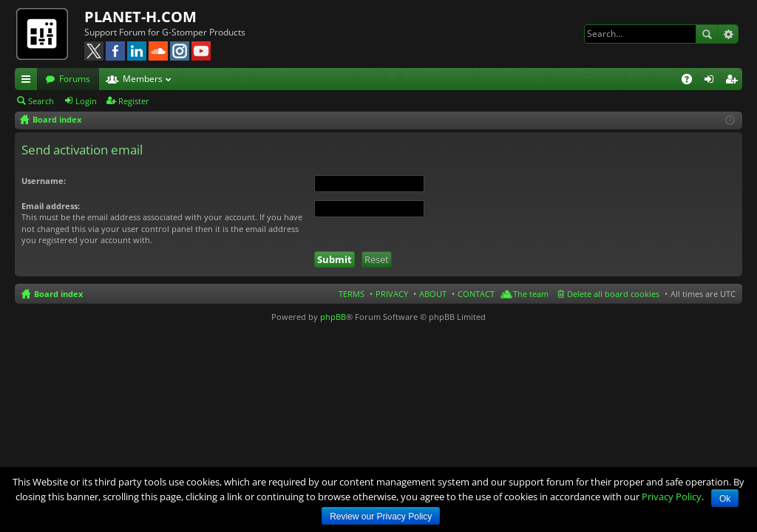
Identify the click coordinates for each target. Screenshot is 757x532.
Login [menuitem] (712, 81)
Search (707, 34)
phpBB (333, 317)
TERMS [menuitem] (352, 294)
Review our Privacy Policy (381, 516)
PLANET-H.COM (140, 17)
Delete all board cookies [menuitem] (613, 294)
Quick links (29, 81)
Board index (58, 294)
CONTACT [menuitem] (476, 294)
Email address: (51, 206)
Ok (725, 499)
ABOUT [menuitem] (433, 294)
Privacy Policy (672, 497)
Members (143, 79)
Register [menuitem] (734, 81)
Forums (75, 79)
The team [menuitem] (531, 294)
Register (134, 101)
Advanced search (728, 34)
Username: (44, 181)
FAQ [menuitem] (692, 81)
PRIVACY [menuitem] (392, 294)
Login (86, 101)
